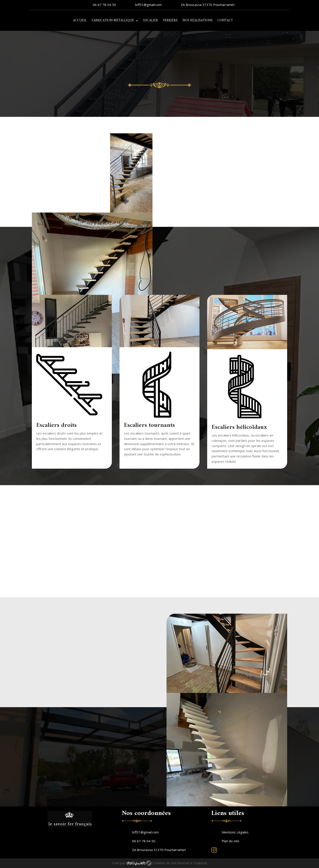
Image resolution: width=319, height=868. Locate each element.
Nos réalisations (198, 21)
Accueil (80, 21)
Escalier (151, 21)
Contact (225, 21)
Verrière (170, 21)
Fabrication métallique (113, 21)
